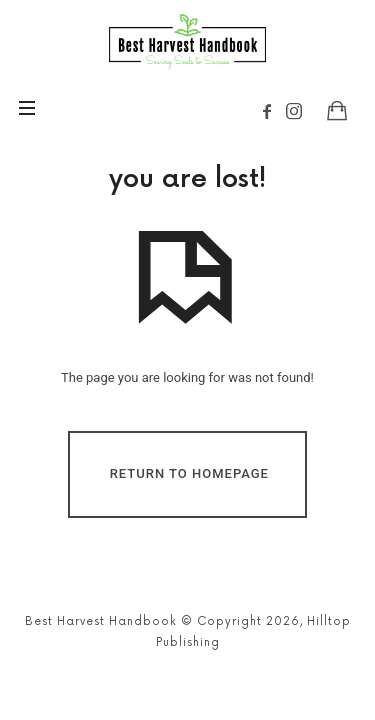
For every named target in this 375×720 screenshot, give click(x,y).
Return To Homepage (189, 473)
